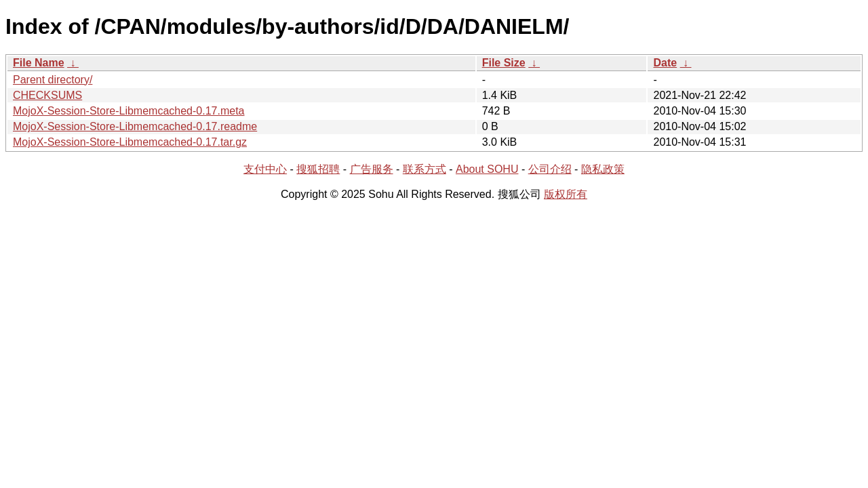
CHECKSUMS (47, 95)
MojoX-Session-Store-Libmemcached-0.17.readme (135, 126)
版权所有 (566, 194)
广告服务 (372, 169)
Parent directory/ (53, 80)
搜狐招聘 (318, 169)
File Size (504, 63)
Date (665, 63)
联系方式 (425, 169)
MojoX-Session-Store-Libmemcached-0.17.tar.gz (130, 142)
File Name (39, 63)
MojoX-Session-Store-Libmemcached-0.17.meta (129, 111)
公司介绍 (550, 169)
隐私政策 (603, 169)
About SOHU (487, 169)
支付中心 (265, 169)
